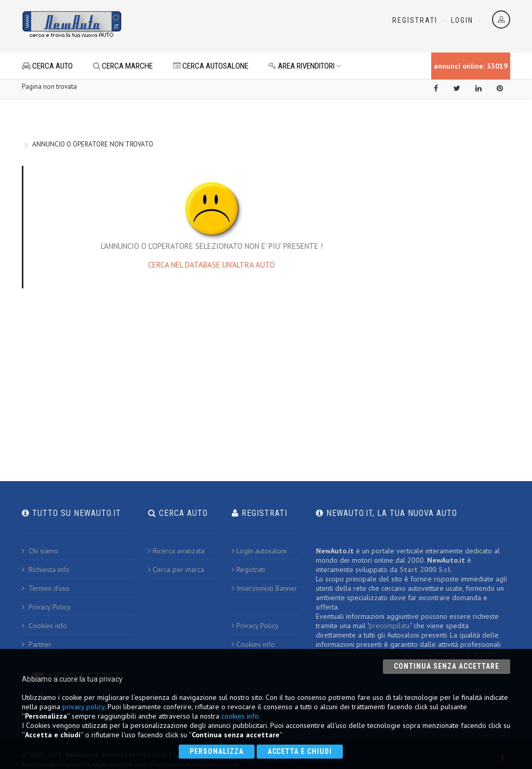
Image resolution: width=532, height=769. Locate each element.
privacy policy (83, 707)
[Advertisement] (254, 26)
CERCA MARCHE (123, 66)
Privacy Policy (46, 607)
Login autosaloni (259, 551)
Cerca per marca (176, 569)
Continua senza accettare (447, 666)
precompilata (389, 626)
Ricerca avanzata (176, 551)
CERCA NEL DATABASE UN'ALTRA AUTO (211, 265)
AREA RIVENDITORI (305, 66)
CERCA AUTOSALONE (211, 66)
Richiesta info (46, 569)
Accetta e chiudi (300, 751)
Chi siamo (40, 551)
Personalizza (217, 751)
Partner (37, 644)
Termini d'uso (46, 588)
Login (462, 20)
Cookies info (44, 626)
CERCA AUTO (47, 66)
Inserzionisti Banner (264, 588)
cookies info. (241, 716)
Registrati (415, 20)
